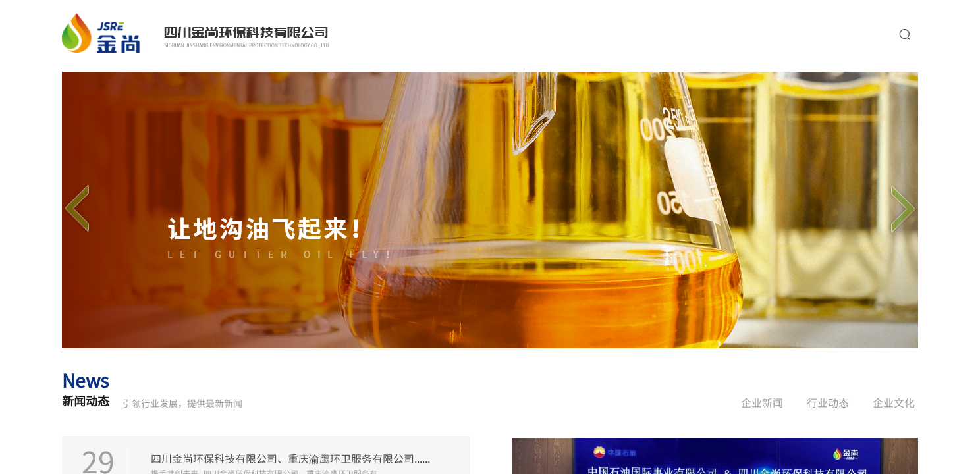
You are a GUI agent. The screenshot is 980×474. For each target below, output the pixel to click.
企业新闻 (762, 402)
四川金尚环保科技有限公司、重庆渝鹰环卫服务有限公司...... (290, 458)
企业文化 (894, 402)
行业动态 (828, 402)
